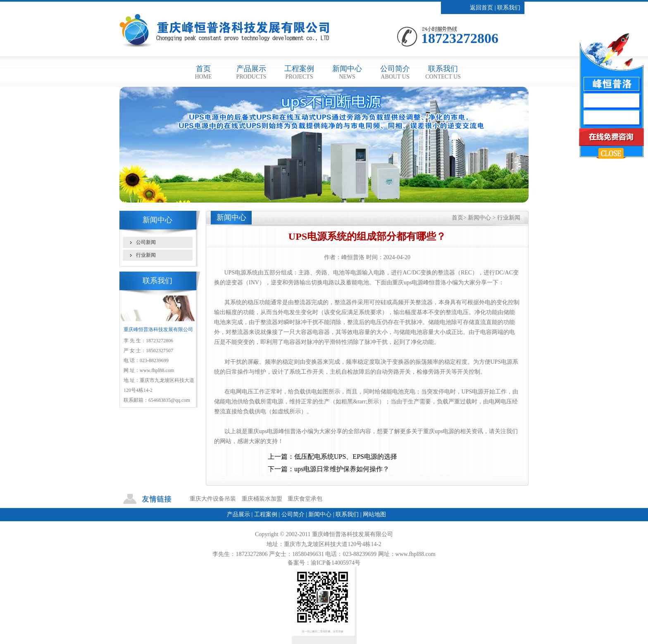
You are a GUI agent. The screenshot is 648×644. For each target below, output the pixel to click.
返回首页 (481, 8)
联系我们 (509, 8)
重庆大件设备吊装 (213, 499)
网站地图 (374, 514)
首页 (203, 72)
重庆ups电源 (263, 431)
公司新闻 (146, 242)
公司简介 (395, 72)
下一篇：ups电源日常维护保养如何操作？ (329, 469)
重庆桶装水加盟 (262, 499)
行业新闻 (146, 255)
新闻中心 (347, 72)
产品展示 (251, 72)
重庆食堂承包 (305, 499)
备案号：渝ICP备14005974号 (324, 563)
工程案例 (299, 72)
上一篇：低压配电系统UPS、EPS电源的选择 (332, 457)
